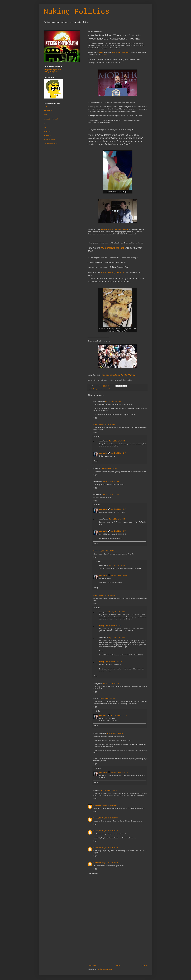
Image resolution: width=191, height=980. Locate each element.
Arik (45, 123)
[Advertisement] (117, 946)
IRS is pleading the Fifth (112, 248)
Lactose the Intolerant (51, 119)
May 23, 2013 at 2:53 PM (113, 401)
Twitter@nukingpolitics (51, 72)
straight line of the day (120, 52)
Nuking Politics (77, 12)
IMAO (100, 52)
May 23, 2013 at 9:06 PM (110, 848)
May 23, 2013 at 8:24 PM (110, 818)
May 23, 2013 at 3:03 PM (107, 424)
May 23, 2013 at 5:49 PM (115, 733)
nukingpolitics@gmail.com (52, 70)
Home (118, 966)
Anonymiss (96, 389)
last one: (104, 55)
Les (45, 127)
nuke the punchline (106, 389)
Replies (98, 437)
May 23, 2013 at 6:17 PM (119, 715)
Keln (45, 107)
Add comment (93, 874)
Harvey (131, 375)
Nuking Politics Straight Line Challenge (114, 229)
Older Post (143, 966)
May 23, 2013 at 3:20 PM (119, 453)
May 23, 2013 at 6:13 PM (116, 638)
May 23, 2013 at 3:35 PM (119, 531)
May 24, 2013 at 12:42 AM (113, 662)
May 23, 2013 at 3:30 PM (117, 565)
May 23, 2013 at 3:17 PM (117, 441)
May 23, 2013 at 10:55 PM (119, 772)
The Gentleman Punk (51, 144)
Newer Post (92, 966)
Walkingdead (48, 111)
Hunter (46, 115)
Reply (95, 418)
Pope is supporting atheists (114, 375)
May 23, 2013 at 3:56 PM (111, 684)
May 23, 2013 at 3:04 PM (109, 469)
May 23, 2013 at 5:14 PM (107, 699)
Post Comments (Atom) (104, 969)
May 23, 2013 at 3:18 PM (111, 482)
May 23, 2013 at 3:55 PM (113, 626)
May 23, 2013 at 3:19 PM (111, 495)
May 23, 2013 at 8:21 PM (110, 805)
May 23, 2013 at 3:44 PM (116, 612)
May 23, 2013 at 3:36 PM (119, 575)
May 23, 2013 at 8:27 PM (110, 831)
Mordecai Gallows (50, 139)
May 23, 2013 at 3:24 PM (107, 551)
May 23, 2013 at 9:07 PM (110, 863)
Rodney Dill (97, 805)
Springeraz (47, 131)
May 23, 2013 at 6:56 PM (109, 790)
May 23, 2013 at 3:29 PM (117, 519)
